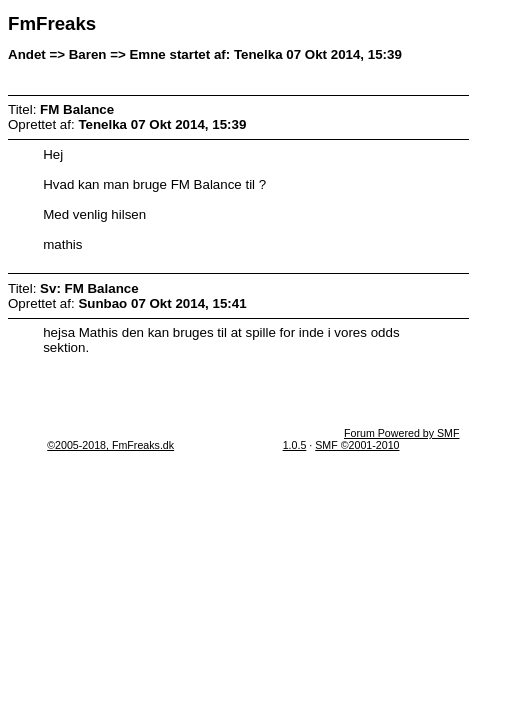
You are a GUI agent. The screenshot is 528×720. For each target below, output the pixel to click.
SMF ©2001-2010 (357, 445)
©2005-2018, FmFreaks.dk (110, 445)
